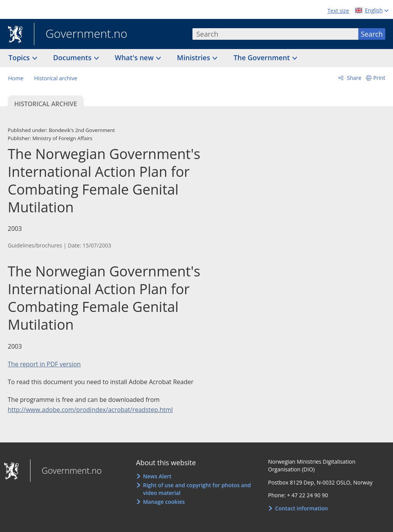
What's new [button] (135, 58)
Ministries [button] (195, 58)
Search (372, 34)
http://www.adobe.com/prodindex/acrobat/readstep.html (90, 410)
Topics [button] (20, 58)
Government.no (81, 34)
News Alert (157, 476)
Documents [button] (73, 58)
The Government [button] (262, 58)
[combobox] (275, 34)
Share (353, 78)
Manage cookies (164, 502)
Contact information (301, 508)
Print (379, 78)
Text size (338, 11)
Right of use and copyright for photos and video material (197, 489)
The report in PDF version (44, 364)
